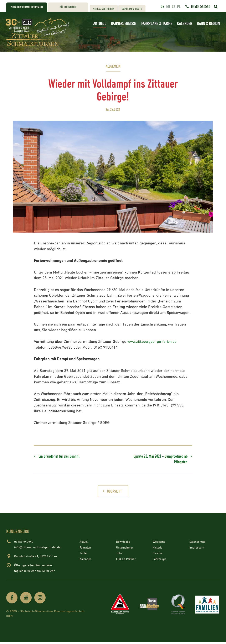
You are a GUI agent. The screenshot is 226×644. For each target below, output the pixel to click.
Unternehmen (125, 549)
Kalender (184, 24)
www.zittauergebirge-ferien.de (154, 342)
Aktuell (100, 24)
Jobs (119, 555)
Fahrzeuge (160, 560)
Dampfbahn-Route (132, 9)
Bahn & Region (208, 24)
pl (179, 7)
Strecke (158, 555)
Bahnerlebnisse (124, 24)
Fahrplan (85, 549)
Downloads (124, 543)
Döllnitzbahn (68, 7)
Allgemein (113, 66)
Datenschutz (198, 543)
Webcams (159, 543)
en (168, 7)
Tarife (83, 555)
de (162, 7)
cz (173, 7)
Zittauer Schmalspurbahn (27, 7)
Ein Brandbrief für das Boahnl (61, 457)
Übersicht (111, 492)
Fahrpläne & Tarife (157, 24)
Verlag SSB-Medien (104, 9)
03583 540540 (201, 7)
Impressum (197, 549)
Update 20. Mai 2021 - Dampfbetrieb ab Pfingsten (157, 460)
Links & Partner (127, 560)
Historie (158, 549)
